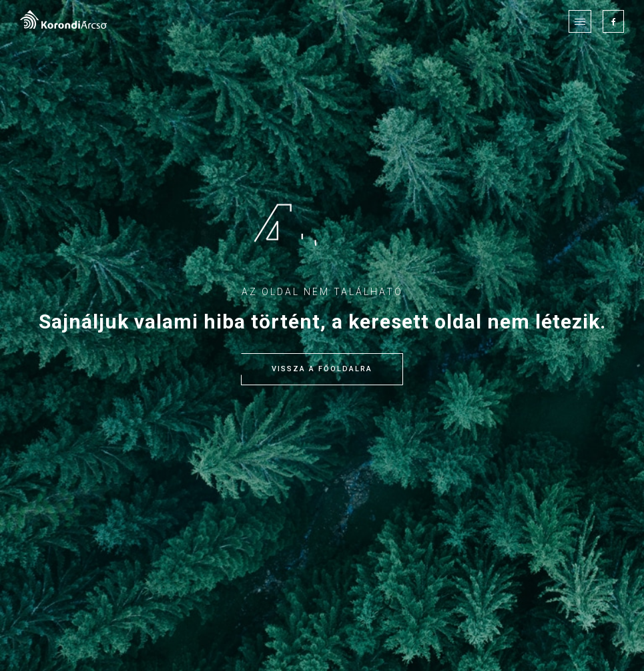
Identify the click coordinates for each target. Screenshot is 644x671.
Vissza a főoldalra (322, 369)
